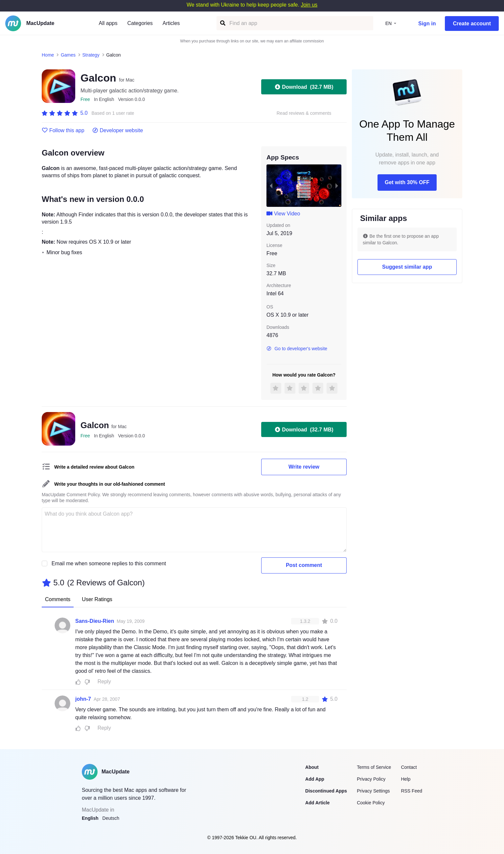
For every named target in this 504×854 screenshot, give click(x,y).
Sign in (427, 24)
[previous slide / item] (271, 185)
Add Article (317, 803)
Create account (472, 24)
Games (68, 55)
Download (304, 87)
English (90, 818)
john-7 (83, 699)
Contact (409, 767)
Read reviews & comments (304, 113)
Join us (309, 5)
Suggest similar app (407, 267)
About (312, 767)
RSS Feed (412, 791)
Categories (140, 23)
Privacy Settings (373, 791)
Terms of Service (374, 767)
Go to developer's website (297, 349)
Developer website (118, 131)
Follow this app (63, 131)
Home (48, 55)
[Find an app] (222, 23)
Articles (171, 23)
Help (406, 779)
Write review (304, 467)
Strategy (91, 55)
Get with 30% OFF (407, 182)
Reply (104, 682)
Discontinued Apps (326, 791)
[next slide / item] (337, 185)
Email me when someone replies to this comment (109, 563)
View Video (283, 214)
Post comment (304, 565)
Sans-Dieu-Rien (95, 621)
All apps (108, 23)
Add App (315, 779)
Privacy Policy (371, 779)
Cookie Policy (371, 803)
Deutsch (111, 818)
